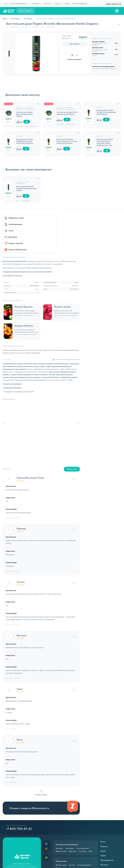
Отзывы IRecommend (75, 862)
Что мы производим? (83, 815)
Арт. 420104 (100, 108)
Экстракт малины (104, 269)
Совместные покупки (78, 849)
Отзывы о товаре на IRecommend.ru (63, 772)
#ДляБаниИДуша (51, 27)
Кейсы (91, 818)
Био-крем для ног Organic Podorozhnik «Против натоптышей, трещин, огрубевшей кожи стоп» (105, 144)
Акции (58, 835)
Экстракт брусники (66, 269)
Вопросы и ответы (61, 818)
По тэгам (104, 832)
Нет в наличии (74, 44)
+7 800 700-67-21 (19, 795)
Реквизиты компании (22, 848)
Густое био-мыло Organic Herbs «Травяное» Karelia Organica (65, 115)
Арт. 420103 (20, 137)
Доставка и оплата (61, 832)
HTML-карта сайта (22, 852)
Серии (103, 822)
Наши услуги (59, 815)
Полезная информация (84, 832)
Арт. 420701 (60, 108)
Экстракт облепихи (66, 288)
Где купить (72, 832)
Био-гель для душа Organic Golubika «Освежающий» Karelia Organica (26, 191)
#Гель (43, 27)
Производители (107, 827)
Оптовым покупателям (74, 59)
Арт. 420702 (20, 108)
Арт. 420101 (60, 137)
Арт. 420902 (20, 184)
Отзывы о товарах (61, 862)
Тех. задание (83, 818)
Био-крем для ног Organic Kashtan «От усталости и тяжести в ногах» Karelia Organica (65, 144)
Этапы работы (70, 815)
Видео (86, 862)
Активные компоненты (110, 836)
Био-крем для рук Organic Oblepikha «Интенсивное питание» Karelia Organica (25, 143)
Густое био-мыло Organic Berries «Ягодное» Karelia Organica (25, 115)
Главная (5, 19)
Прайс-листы (73, 818)
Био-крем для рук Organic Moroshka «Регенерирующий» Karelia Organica (107, 113)
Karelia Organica (16, 19)
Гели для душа (28, 19)
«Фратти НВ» (35, 27)
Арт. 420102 (100, 137)
